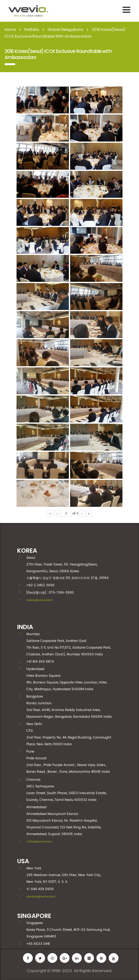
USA (23, 861)
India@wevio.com (39, 841)
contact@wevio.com (41, 896)
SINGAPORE (34, 916)
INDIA (25, 627)
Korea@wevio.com (40, 600)
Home (10, 29)
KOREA (27, 551)
